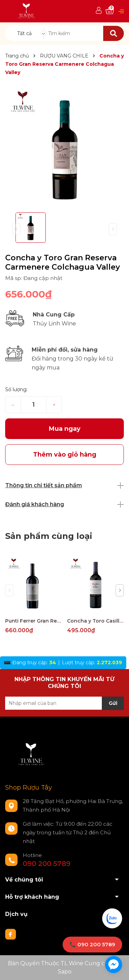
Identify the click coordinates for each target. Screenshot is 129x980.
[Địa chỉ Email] (64, 703)
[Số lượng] (34, 405)
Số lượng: (16, 389)
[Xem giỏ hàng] (110, 11)
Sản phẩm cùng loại (49, 536)
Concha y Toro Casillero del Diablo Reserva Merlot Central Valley (95, 621)
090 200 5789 (47, 864)
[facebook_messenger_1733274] (114, 965)
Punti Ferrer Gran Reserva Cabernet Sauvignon (34, 621)
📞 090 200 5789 (92, 944)
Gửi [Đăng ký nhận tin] (113, 703)
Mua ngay (65, 429)
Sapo (65, 972)
